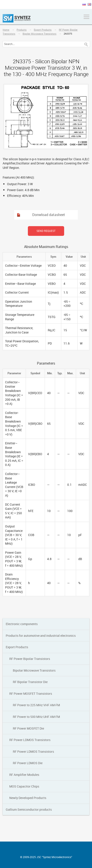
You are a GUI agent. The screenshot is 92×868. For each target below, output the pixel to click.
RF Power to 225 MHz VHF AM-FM (36, 705)
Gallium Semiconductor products (29, 809)
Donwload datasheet (49, 215)
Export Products (43, 30)
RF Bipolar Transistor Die (30, 682)
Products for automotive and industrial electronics (41, 636)
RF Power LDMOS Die (28, 763)
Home (6, 30)
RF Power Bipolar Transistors (30, 659)
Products (22, 30)
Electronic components (22, 624)
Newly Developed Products (28, 798)
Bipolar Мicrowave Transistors (39, 34)
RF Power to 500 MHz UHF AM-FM (36, 717)
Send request (46, 231)
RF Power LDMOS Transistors (30, 740)
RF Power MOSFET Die (28, 728)
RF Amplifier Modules (24, 775)
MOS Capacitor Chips (24, 786)
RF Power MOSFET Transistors (31, 694)
